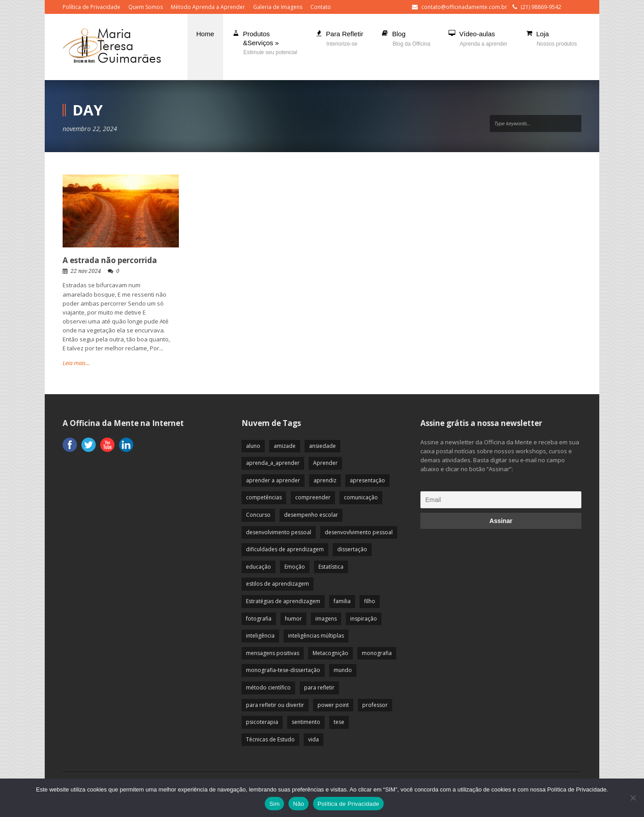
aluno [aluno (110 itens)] (253, 446)
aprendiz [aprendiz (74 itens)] (325, 480)
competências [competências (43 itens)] (264, 497)
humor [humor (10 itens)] (293, 619)
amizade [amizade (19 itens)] (285, 446)
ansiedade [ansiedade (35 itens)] (322, 446)
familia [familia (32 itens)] (342, 601)
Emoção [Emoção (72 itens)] (295, 567)
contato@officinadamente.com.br (464, 7)
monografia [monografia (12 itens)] (377, 653)
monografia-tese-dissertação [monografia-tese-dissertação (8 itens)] (283, 670)
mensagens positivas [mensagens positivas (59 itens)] (273, 653)
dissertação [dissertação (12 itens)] (352, 549)
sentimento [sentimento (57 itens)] (306, 722)
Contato (321, 7)
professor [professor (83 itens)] (375, 705)
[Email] (501, 500)
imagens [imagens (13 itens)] (326, 619)
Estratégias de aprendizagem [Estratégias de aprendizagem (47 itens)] (283, 601)
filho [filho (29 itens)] (370, 601)
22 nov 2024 (86, 271)
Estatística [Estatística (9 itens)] (331, 567)
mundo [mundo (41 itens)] (343, 670)
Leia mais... (76, 363)
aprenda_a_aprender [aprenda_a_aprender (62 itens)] (273, 463)
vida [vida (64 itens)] (314, 739)
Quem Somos (146, 7)
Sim (274, 804)
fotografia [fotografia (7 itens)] (259, 619)
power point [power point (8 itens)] (333, 705)
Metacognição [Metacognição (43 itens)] (330, 653)
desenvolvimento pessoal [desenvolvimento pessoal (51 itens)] (279, 532)
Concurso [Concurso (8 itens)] (258, 515)
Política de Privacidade (91, 7)
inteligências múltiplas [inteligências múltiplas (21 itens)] (316, 636)
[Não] (633, 798)
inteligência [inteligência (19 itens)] (260, 636)
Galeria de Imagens (278, 7)
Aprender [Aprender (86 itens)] (325, 463)
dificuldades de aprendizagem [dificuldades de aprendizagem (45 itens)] (285, 549)
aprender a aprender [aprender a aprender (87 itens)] (273, 480)
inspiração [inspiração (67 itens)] (364, 619)
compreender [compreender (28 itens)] (313, 497)
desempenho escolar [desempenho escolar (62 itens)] (311, 515)
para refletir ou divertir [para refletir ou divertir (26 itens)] (275, 705)
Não (299, 804)
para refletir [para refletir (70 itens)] (319, 687)
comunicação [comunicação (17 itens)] (361, 497)
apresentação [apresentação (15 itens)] (367, 480)
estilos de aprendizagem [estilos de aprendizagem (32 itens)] (278, 584)
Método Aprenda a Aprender (208, 7)
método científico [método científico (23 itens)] (268, 687)
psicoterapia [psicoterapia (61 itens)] (262, 722)
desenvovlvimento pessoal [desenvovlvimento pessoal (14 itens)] (359, 532)
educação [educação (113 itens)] (258, 567)
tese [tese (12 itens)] (339, 722)
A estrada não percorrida (110, 260)
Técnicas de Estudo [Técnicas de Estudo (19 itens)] (270, 739)
